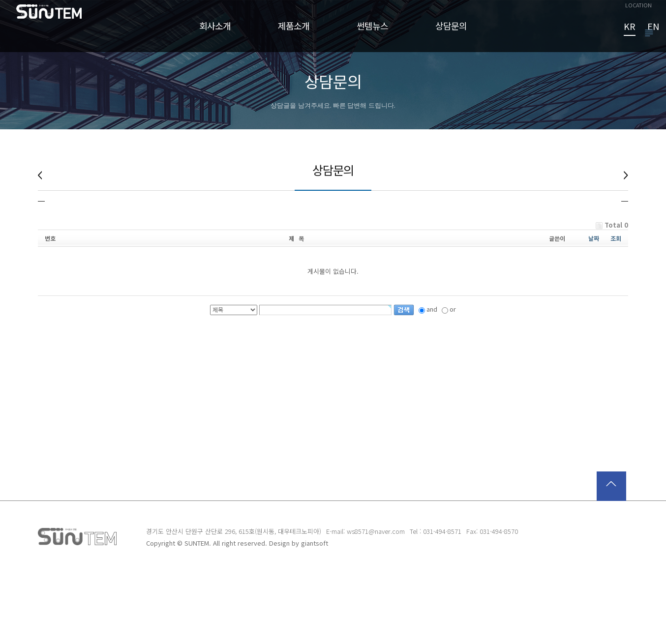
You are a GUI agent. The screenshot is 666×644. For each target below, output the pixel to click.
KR (630, 27)
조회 (616, 308)
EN (653, 27)
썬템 (56, 34)
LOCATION (638, 5)
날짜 (594, 308)
